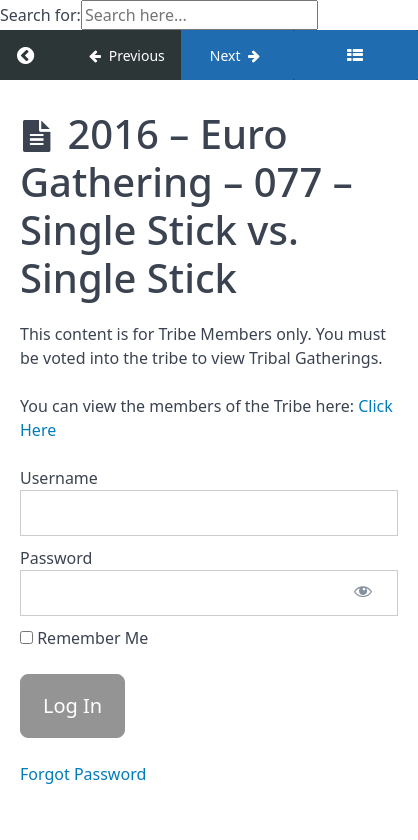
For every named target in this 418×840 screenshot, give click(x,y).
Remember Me (84, 638)
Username (59, 478)
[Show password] (363, 593)
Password (56, 558)
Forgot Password (83, 774)
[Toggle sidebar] (355, 55)
